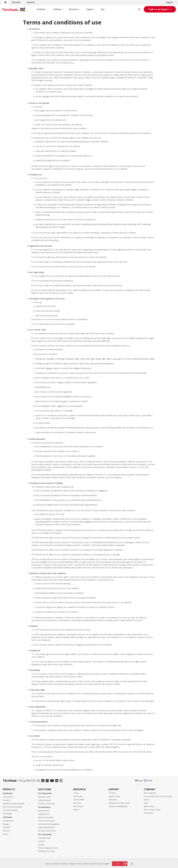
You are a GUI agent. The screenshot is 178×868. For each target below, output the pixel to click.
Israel (148, 780)
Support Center (114, 796)
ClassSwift (6, 827)
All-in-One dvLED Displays (12, 807)
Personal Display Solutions (48, 848)
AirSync (6, 834)
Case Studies (78, 796)
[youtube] (53, 781)
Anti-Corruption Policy (152, 810)
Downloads (113, 800)
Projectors (7, 800)
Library (76, 793)
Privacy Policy (79, 861)
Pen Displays (7, 814)
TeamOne (6, 831)
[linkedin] (57, 781)
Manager (6, 824)
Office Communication (46, 821)
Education (16, 2)
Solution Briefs (79, 800)
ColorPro (42, 841)
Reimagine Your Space (46, 851)
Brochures (77, 803)
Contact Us (113, 793)
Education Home (44, 797)
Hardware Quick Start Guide (119, 803)
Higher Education (44, 800)
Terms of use (88, 861)
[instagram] (62, 781)
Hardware (41, 9)
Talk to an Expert (159, 9)
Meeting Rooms (44, 814)
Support (169, 2)
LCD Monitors (8, 797)
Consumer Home (44, 838)
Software (57, 9)
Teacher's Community (46, 804)
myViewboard (8, 821)
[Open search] (141, 9)
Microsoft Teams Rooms (47, 831)
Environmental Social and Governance (158, 796)
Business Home (44, 811)
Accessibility (98, 861)
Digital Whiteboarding (46, 827)
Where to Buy (149, 806)
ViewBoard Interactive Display (14, 804)
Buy (103, 9)
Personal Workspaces (46, 817)
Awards (147, 800)
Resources (74, 9)
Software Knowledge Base (118, 806)
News (146, 803)
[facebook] (44, 781)
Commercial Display (10, 810)
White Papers (78, 806)
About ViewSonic (150, 793)
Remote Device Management (49, 824)
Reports (76, 810)
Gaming (41, 845)
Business (31, 2)
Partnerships (148, 813)
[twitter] (48, 781)
